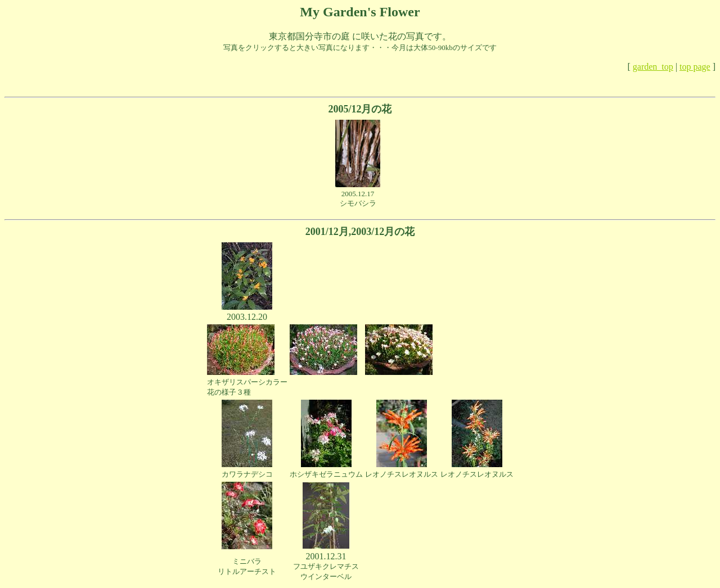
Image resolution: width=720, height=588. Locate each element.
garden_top (653, 67)
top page (695, 67)
